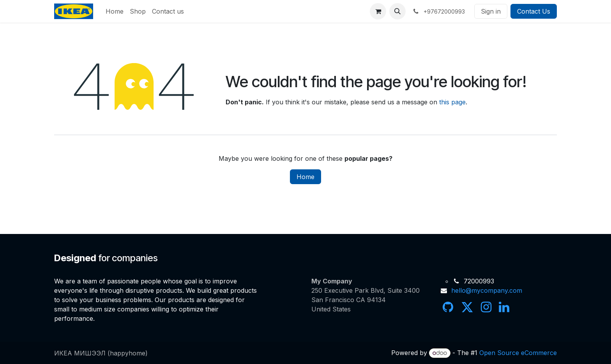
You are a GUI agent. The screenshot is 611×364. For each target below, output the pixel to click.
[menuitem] (115, 11)
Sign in (491, 11)
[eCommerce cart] (378, 11)
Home (305, 177)
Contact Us (534, 11)
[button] (397, 11)
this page (452, 102)
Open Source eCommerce (518, 353)
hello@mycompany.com (487, 290)
